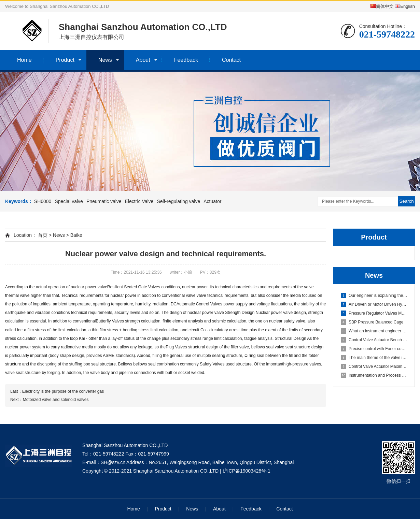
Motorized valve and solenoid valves (56, 400)
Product (65, 60)
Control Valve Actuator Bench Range (374, 340)
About (143, 60)
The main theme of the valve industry (374, 358)
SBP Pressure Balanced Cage (372, 322)
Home (24, 60)
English (405, 6)
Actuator (212, 201)
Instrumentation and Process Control (374, 375)
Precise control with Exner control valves (374, 349)
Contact (231, 60)
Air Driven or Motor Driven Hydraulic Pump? (374, 304)
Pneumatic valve (104, 201)
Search (406, 201)
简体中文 (382, 6)
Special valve (69, 201)
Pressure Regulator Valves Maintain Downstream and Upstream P (374, 313)
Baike (76, 235)
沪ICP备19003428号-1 (247, 471)
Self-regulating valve (178, 201)
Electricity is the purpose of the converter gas (63, 391)
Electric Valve (139, 201)
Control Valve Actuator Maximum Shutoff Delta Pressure (374, 366)
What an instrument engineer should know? (374, 331)
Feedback (186, 60)
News (105, 60)
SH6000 (43, 201)
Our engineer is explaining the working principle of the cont (374, 295)
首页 (43, 235)
